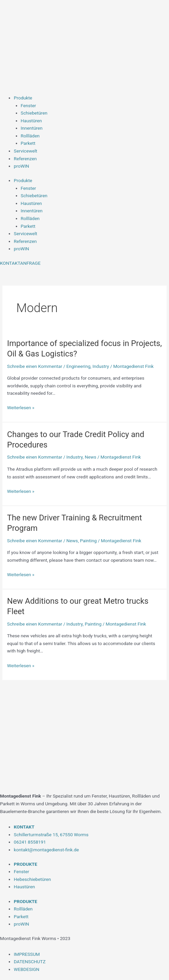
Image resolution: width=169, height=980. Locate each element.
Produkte (23, 98)
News (90, 457)
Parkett (28, 143)
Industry (101, 366)
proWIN (22, 166)
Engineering (79, 366)
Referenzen (25, 159)
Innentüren (32, 128)
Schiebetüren (34, 113)
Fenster (29, 105)
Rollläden (30, 136)
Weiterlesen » (21, 408)
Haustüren (31, 121)
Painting (88, 541)
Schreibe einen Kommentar (35, 366)
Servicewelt (26, 151)
